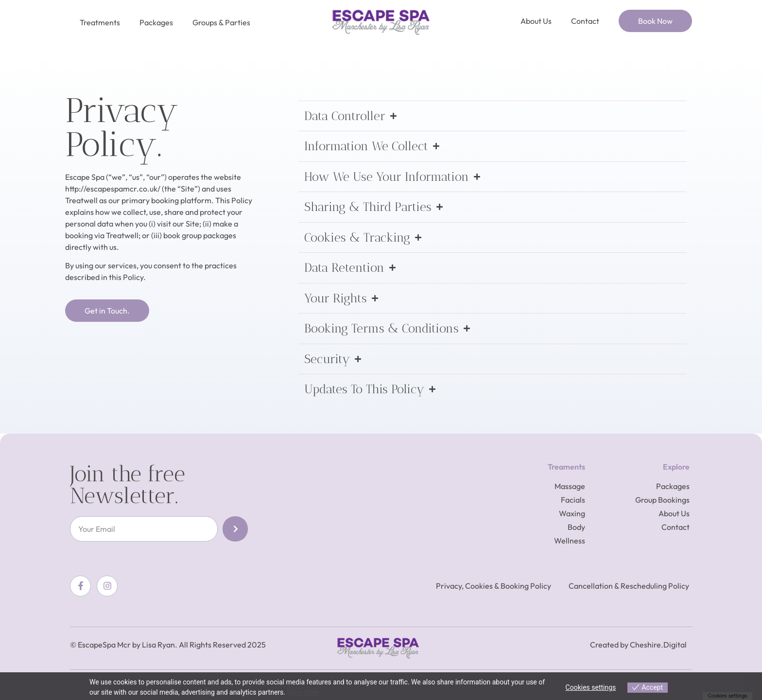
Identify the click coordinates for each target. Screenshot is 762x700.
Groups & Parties (221, 22)
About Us (536, 21)
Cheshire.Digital (658, 645)
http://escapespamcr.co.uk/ (113, 189)
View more (303, 692)
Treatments (100, 22)
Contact (585, 21)
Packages (156, 22)
